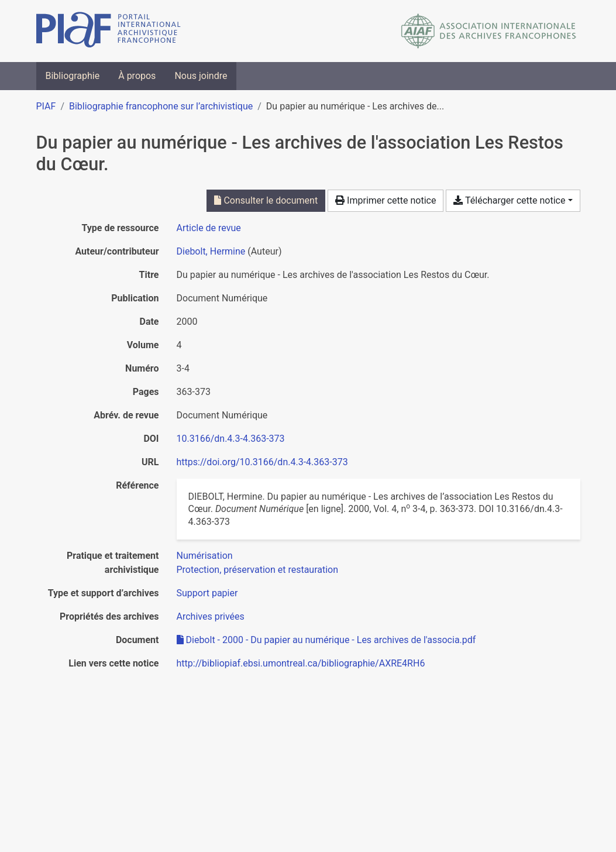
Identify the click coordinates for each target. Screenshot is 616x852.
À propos (137, 76)
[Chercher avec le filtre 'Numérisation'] (205, 556)
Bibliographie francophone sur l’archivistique (161, 106)
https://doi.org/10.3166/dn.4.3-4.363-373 (262, 462)
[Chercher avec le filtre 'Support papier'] (207, 593)
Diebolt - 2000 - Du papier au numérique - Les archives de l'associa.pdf (326, 640)
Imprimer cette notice (386, 200)
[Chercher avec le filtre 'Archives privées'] (211, 616)
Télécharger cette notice (509, 200)
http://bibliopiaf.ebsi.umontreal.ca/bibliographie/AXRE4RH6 (301, 663)
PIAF (46, 106)
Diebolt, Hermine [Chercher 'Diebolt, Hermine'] (211, 251)
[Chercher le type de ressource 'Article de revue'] (209, 228)
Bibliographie (73, 76)
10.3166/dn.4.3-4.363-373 (231, 439)
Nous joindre (201, 76)
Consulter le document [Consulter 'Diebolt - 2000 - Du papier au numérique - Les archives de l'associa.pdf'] (266, 200)
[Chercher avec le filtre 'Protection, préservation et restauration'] (258, 570)
